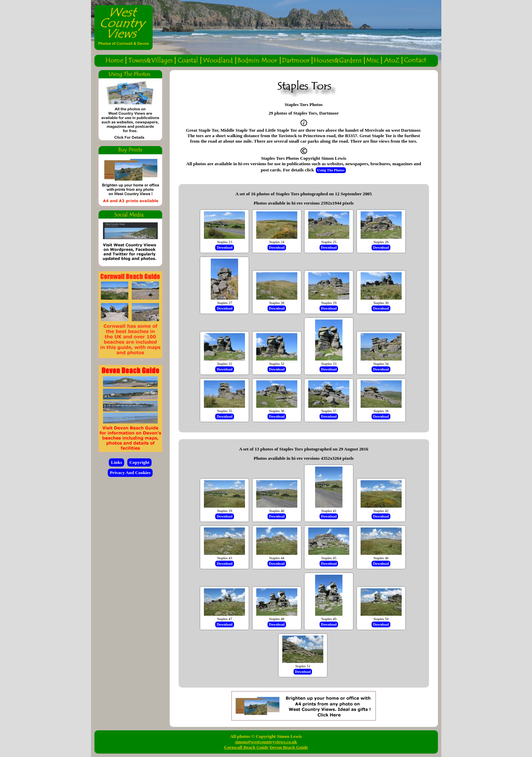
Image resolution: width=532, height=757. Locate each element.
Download (224, 247)
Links (116, 462)
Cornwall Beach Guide (246, 747)
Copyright (139, 462)
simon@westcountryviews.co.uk (266, 742)
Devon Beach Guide (289, 747)
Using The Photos (331, 170)
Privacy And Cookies (130, 473)
